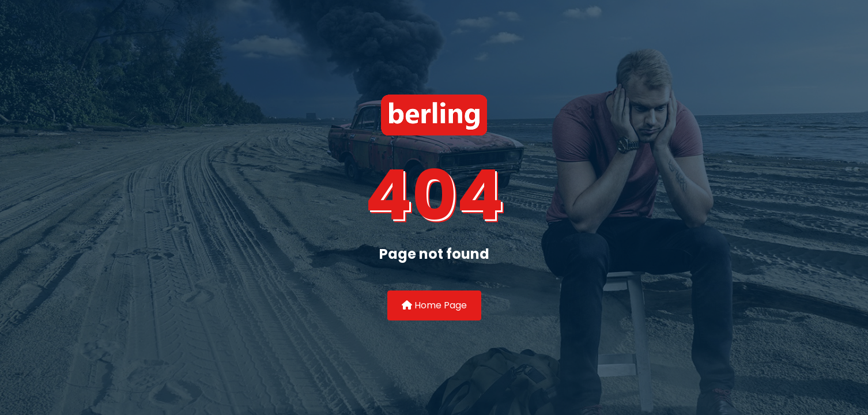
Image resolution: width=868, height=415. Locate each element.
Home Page (434, 305)
